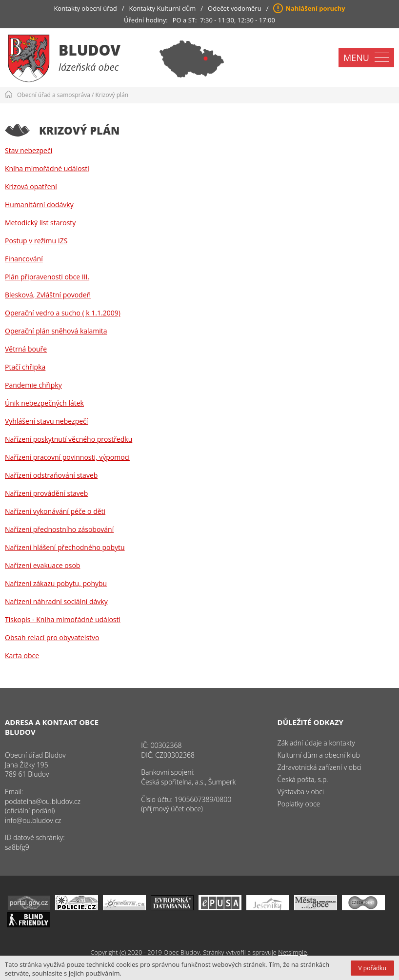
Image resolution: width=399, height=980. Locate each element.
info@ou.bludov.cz (33, 820)
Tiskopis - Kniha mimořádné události (63, 619)
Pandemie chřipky (33, 385)
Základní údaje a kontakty (316, 743)
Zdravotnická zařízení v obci (320, 767)
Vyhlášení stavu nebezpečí (46, 421)
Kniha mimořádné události (47, 168)
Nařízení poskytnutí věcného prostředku (69, 439)
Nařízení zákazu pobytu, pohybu (56, 583)
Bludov (90, 50)
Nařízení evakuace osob (42, 565)
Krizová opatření (31, 186)
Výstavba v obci (301, 792)
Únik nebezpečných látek (44, 403)
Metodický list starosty (40, 223)
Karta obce (22, 656)
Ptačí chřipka (25, 367)
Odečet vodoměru (235, 8)
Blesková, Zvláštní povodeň (48, 295)
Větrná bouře (26, 349)
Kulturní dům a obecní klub (319, 755)
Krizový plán (112, 95)
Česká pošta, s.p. (303, 779)
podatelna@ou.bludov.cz (43, 801)
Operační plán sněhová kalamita (56, 331)
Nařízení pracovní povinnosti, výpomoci (67, 457)
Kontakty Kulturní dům (163, 8)
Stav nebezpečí (29, 150)
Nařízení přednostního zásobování (59, 529)
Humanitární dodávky (39, 205)
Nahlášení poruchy (315, 8)
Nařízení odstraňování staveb (51, 475)
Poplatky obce (299, 804)
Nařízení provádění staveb (46, 493)
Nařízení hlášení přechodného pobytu (65, 547)
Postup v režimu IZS (36, 241)
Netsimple (292, 952)
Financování (24, 259)
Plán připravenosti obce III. (47, 277)
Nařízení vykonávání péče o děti (55, 511)
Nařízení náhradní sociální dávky (56, 601)
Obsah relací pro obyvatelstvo (52, 637)
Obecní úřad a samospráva (54, 95)
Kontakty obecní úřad (85, 8)
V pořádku (372, 968)
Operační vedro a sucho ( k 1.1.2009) (63, 313)
